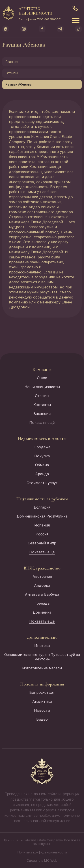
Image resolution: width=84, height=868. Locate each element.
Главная (12, 62)
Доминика (42, 612)
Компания (42, 370)
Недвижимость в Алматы (42, 439)
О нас (42, 378)
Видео (42, 719)
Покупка (42, 456)
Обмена (42, 465)
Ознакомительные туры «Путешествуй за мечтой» (42, 657)
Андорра (42, 585)
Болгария (42, 507)
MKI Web (51, 860)
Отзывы (12, 73)
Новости (42, 710)
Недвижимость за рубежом (42, 499)
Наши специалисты (42, 387)
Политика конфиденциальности (42, 852)
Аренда (42, 474)
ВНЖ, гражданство (42, 568)
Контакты (42, 405)
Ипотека (42, 646)
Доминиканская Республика (42, 516)
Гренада (42, 603)
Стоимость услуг (42, 483)
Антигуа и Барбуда (42, 594)
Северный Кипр (42, 543)
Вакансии (42, 414)
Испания (42, 525)
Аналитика (42, 701)
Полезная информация (42, 684)
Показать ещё (42, 423)
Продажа (42, 447)
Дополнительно (42, 637)
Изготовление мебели (42, 668)
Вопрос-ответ (42, 692)
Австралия (42, 576)
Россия (42, 534)
